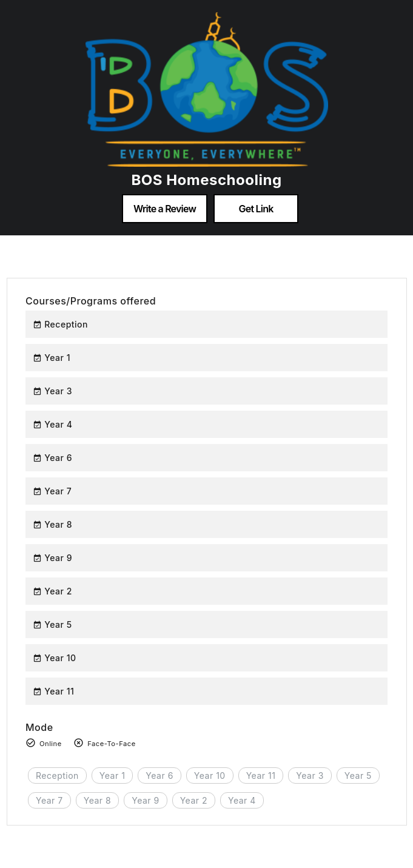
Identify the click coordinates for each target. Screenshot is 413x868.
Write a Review (165, 209)
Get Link (256, 209)
